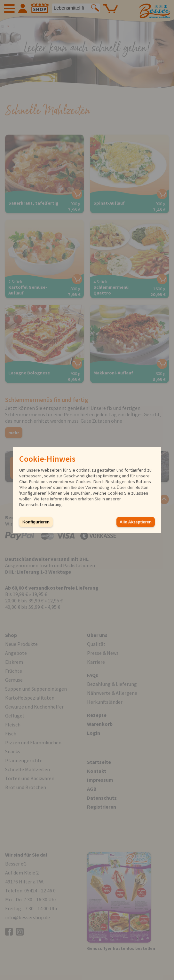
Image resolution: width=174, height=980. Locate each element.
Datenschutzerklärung (40, 505)
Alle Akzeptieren (136, 522)
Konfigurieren (36, 522)
